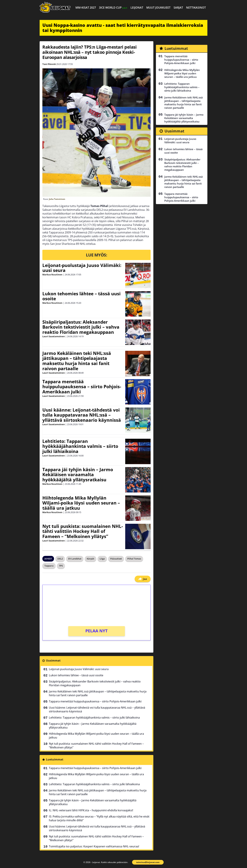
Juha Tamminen (57, 199)
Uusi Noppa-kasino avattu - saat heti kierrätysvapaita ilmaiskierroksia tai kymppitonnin (123, 28)
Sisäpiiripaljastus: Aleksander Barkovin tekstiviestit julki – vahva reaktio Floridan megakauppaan (81, 327)
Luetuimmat (55, 759)
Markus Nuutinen (52, 275)
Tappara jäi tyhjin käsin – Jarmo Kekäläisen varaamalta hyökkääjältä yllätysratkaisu (78, 475)
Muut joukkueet (158, 8)
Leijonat (137, 8)
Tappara (49, 566)
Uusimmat (53, 660)
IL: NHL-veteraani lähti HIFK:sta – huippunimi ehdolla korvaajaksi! (91, 810)
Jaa (143, 579)
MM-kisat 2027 (86, 8)
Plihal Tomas (134, 559)
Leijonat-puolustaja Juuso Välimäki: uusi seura (82, 268)
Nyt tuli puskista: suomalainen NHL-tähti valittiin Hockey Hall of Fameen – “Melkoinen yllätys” (83, 531)
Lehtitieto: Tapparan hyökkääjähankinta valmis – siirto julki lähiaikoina (80, 446)
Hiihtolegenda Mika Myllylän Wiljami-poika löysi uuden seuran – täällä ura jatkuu (81, 503)
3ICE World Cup (113, 8)
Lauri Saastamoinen (54, 336)
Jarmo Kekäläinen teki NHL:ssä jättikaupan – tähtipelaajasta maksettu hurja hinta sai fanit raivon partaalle (77, 361)
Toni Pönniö (49, 64)
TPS (61, 566)
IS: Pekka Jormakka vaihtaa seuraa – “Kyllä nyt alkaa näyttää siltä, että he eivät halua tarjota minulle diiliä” (99, 818)
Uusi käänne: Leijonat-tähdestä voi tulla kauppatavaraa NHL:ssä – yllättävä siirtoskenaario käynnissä (82, 415)
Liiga (102, 559)
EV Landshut (75, 559)
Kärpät (90, 559)
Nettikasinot (196, 8)
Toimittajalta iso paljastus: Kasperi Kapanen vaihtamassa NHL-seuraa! (94, 846)
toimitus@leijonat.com (148, 862)
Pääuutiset (116, 559)
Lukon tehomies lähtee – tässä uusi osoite (81, 296)
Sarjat (178, 8)
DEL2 (60, 559)
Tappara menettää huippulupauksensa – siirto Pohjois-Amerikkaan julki (82, 387)
